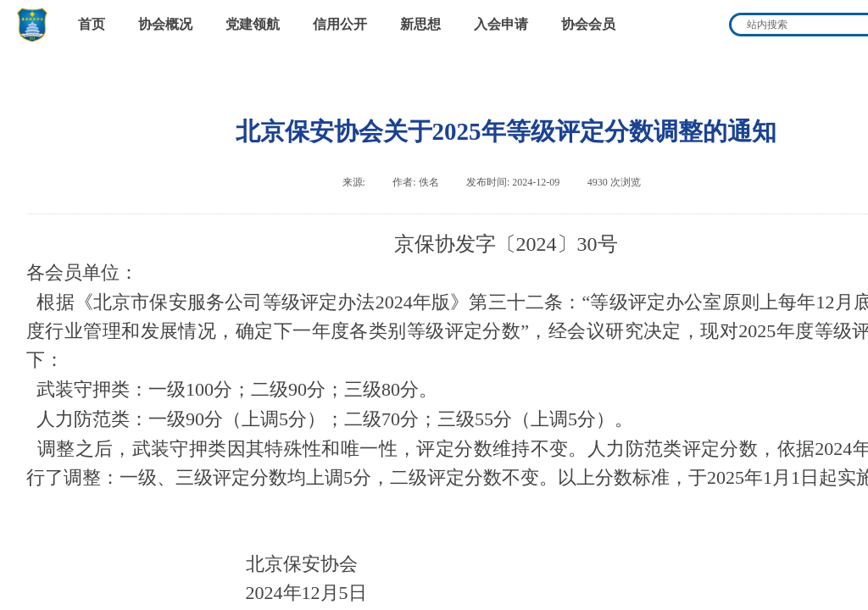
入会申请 (501, 24)
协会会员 (588, 24)
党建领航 (253, 24)
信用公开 (340, 24)
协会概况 (165, 24)
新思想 (420, 24)
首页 (92, 24)
